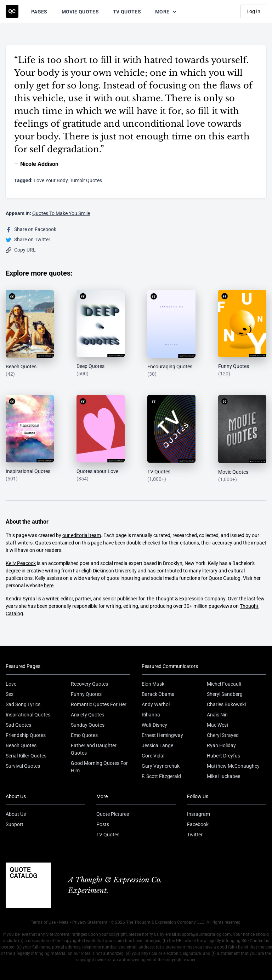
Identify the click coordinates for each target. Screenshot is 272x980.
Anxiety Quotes (87, 715)
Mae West (218, 725)
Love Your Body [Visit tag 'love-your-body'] (51, 180)
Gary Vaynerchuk (161, 766)
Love (11, 684)
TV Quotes (127, 12)
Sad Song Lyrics (23, 704)
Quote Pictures (113, 814)
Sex (10, 694)
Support (15, 824)
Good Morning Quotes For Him (99, 767)
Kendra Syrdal (21, 599)
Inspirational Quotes (28, 715)
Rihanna (151, 715)
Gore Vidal (153, 756)
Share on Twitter (28, 240)
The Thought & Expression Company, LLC (165, 922)
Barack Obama (158, 694)
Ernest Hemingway (162, 735)
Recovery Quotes (89, 684)
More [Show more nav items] (166, 12)
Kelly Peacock (21, 563)
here (49, 586)
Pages (39, 12)
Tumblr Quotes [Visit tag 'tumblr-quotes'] (86, 180)
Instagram (199, 814)
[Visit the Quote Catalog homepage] (12, 11)
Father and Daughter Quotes (94, 749)
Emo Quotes (84, 735)
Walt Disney (154, 725)
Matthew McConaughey (233, 766)
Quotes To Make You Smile (61, 213)
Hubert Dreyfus (223, 756)
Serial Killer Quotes (26, 756)
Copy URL (21, 250)
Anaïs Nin (217, 715)
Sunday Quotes (88, 725)
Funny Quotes (86, 694)
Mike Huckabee (223, 776)
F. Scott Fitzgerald (161, 776)
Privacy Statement (90, 922)
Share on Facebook (31, 229)
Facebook (198, 824)
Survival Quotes (23, 766)
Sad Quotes (18, 725)
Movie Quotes (80, 12)
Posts (103, 824)
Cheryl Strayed (223, 735)
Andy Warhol (156, 704)
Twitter (195, 835)
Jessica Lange (157, 745)
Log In (253, 11)
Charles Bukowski (226, 704)
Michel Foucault (224, 684)
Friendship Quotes (26, 735)
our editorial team (82, 535)
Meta (64, 922)
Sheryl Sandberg (225, 694)
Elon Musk (153, 684)
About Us (16, 814)
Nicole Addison (39, 164)
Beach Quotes (21, 745)
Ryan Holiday (221, 745)
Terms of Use (43, 922)
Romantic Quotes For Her (99, 704)
